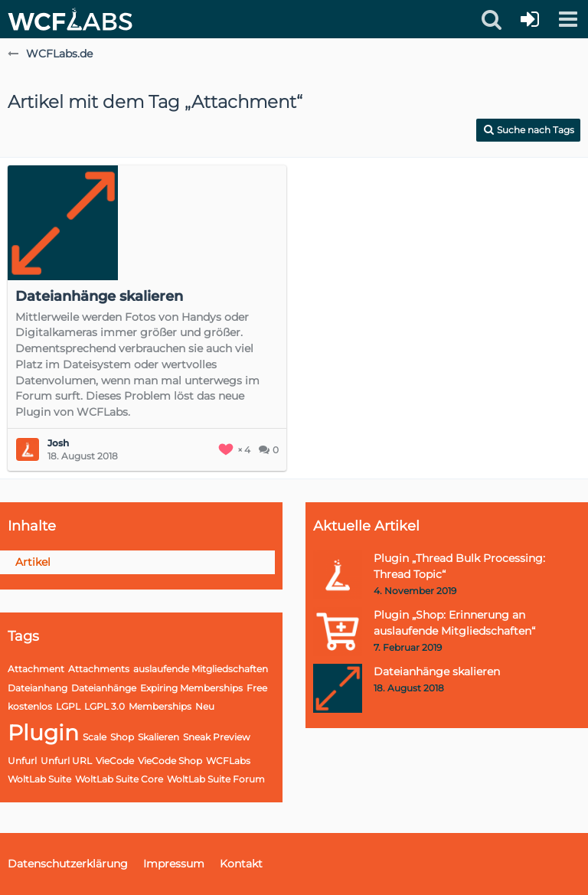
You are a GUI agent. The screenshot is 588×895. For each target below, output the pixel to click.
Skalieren (158, 737)
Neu (205, 706)
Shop (122, 737)
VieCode (115, 761)
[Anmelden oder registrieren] (530, 19)
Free (257, 688)
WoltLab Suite (39, 779)
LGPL (68, 706)
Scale (95, 737)
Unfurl (22, 761)
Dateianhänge (104, 688)
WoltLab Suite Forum (216, 779)
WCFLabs (228, 761)
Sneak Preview (217, 737)
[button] (568, 19)
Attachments (99, 669)
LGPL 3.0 (105, 706)
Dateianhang (38, 688)
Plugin (43, 733)
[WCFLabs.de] (70, 19)
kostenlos (30, 706)
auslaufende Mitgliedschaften (201, 669)
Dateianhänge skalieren (99, 296)
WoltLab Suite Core (119, 779)
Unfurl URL (66, 761)
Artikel (33, 562)
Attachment (36, 669)
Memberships (160, 706)
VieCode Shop (170, 761)
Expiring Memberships (191, 688)
